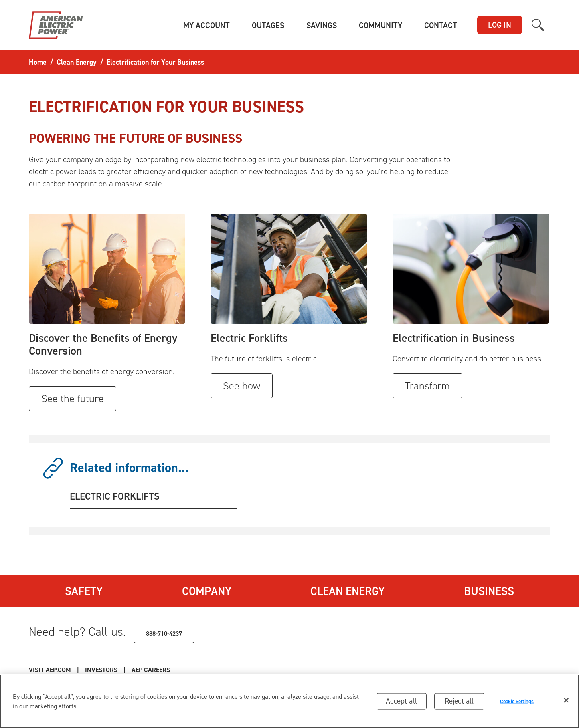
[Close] (566, 700)
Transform (427, 386)
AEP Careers (151, 670)
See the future (73, 399)
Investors (101, 670)
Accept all (401, 701)
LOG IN (500, 25)
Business (489, 591)
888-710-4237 (164, 634)
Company (207, 591)
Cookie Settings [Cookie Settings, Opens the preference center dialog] (517, 701)
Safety (84, 591)
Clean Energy (347, 591)
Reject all (459, 701)
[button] (206, 25)
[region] (289, 701)
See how (242, 386)
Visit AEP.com (50, 670)
